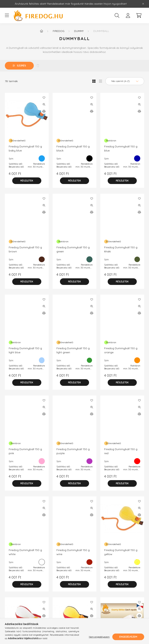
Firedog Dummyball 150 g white (25, 552)
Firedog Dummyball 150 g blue (121, 148)
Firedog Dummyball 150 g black (73, 148)
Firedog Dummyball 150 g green (73, 249)
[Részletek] (27, 181)
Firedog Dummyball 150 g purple (73, 451)
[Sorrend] (125, 81)
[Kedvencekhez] (44, 98)
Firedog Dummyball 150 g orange (121, 350)
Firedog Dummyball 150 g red (121, 451)
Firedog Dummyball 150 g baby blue (25, 148)
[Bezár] (143, 4)
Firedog (59, 31)
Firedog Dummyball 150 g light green (73, 350)
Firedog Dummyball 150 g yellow (121, 552)
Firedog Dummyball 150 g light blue (25, 350)
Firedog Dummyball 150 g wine (73, 552)
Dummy (79, 31)
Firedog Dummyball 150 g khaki (121, 249)
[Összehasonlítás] (44, 111)
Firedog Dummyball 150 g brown (25, 249)
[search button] (117, 15)
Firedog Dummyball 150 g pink (25, 451)
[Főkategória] (42, 31)
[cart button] (139, 15)
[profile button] (128, 15)
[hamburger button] (7, 15)
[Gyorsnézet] (44, 104)
